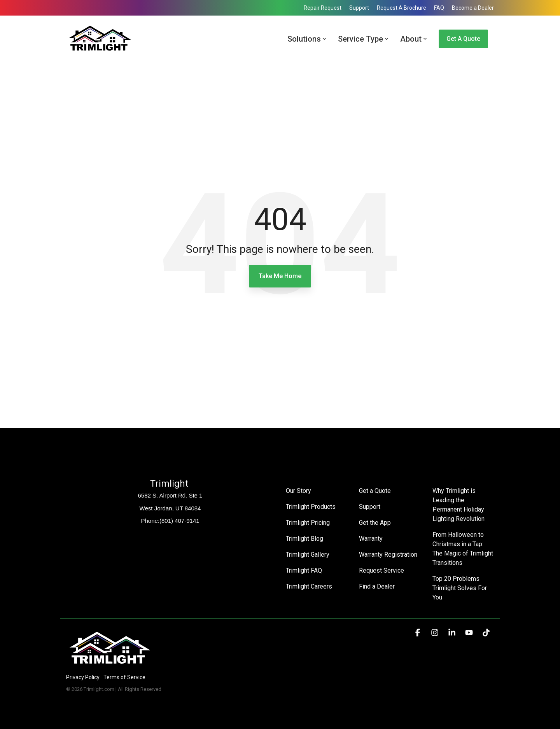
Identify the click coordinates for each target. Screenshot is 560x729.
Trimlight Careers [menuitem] (309, 586)
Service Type (363, 39)
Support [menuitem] (359, 8)
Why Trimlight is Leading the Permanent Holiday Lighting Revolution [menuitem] (459, 505)
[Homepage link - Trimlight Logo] (110, 664)
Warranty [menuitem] (371, 539)
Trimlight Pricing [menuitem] (308, 523)
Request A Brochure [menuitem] (402, 8)
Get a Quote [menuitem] (375, 491)
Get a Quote (463, 39)
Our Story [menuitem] (298, 491)
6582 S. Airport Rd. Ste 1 (170, 495)
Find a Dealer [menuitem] (377, 586)
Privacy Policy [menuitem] (83, 677)
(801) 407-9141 (179, 521)
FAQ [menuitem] (439, 8)
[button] (418, 633)
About (414, 39)
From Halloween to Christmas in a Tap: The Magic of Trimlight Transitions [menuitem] (463, 549)
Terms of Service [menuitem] (124, 677)
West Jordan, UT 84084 (170, 508)
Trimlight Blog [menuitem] (304, 539)
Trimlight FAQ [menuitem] (304, 570)
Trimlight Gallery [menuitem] (308, 555)
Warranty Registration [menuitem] (388, 555)
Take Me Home (280, 276)
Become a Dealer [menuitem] (473, 8)
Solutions (307, 39)
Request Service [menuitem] (381, 570)
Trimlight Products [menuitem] (311, 507)
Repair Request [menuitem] (323, 8)
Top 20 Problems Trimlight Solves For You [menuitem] (460, 588)
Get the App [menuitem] (375, 523)
